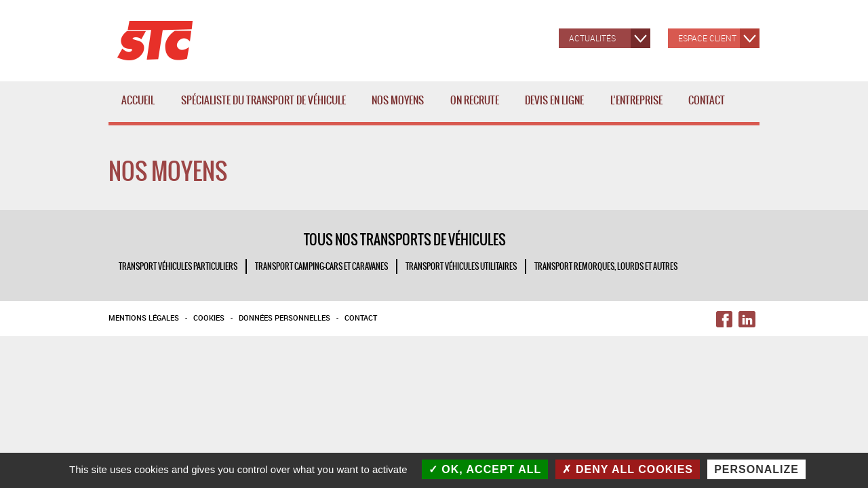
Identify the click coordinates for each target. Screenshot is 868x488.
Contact (707, 100)
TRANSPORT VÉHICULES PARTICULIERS (178, 266)
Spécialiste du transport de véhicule (266, 107)
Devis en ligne (554, 100)
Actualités (592, 38)
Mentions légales (144, 318)
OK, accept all (485, 469)
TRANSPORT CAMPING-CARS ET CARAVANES (321, 266)
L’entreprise (639, 107)
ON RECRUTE (475, 100)
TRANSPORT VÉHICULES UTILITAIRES (461, 266)
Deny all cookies (628, 469)
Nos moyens (400, 107)
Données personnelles (284, 318)
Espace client (707, 38)
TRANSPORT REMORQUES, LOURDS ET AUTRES (606, 266)
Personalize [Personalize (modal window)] (756, 469)
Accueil (138, 100)
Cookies (209, 318)
